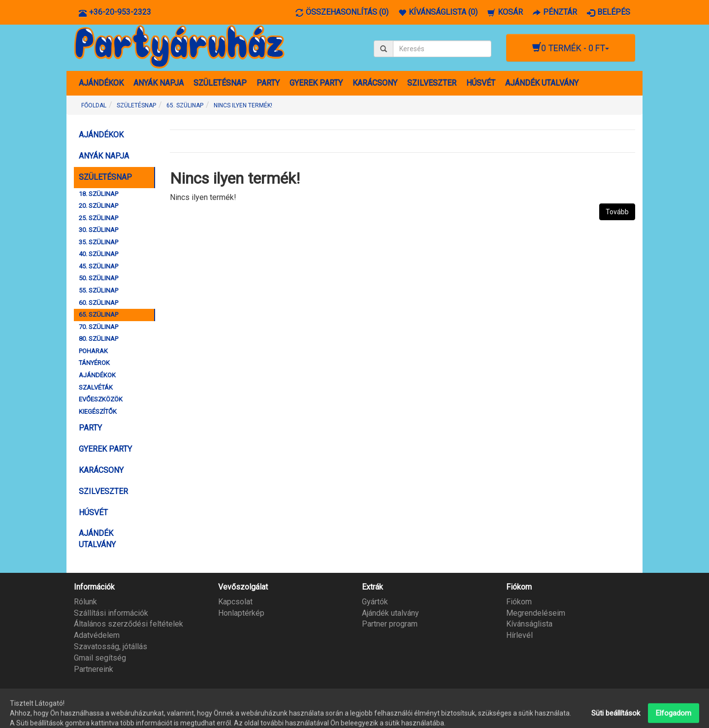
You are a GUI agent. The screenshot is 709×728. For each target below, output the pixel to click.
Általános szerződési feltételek (129, 624)
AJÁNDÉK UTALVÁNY (542, 83)
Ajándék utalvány (390, 613)
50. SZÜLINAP (98, 278)
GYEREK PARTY (316, 83)
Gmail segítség (100, 658)
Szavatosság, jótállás (111, 646)
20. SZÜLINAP (98, 206)
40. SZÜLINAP (98, 254)
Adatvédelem (97, 635)
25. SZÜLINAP (98, 218)
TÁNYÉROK (94, 363)
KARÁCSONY (375, 83)
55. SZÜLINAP (98, 290)
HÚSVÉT (481, 83)
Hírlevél (519, 635)
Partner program (390, 624)
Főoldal (94, 105)
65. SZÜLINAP (185, 105)
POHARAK (93, 351)
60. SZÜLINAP (98, 303)
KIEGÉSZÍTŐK (98, 412)
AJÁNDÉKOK (101, 83)
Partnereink (94, 669)
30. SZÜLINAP (98, 230)
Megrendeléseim (536, 613)
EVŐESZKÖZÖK (101, 399)
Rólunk (85, 602)
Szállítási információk (111, 613)
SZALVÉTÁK (96, 387)
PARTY (268, 83)
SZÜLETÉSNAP (220, 83)
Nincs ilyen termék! (243, 105)
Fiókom (519, 602)
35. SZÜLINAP (98, 242)
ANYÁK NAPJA (159, 83)
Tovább (617, 212)
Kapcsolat (235, 602)
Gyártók (375, 602)
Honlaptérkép (241, 613)
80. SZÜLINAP (98, 339)
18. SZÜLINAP (98, 194)
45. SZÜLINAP (98, 266)
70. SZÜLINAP (98, 327)
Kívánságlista (529, 624)
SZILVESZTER (432, 83)
